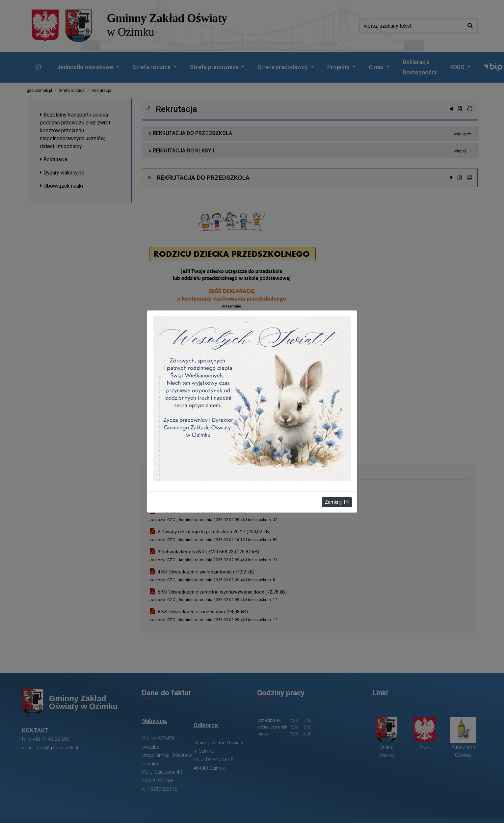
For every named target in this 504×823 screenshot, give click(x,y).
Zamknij (337, 502)
